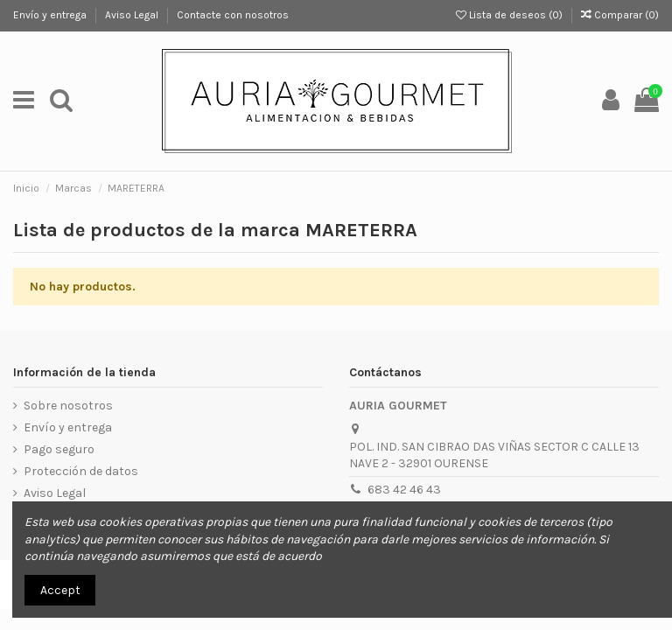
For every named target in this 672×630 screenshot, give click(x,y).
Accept (60, 590)
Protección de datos (81, 471)
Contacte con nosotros (233, 15)
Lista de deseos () (511, 15)
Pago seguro (59, 449)
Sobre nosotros (68, 406)
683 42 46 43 (404, 490)
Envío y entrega (51, 15)
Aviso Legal (133, 15)
